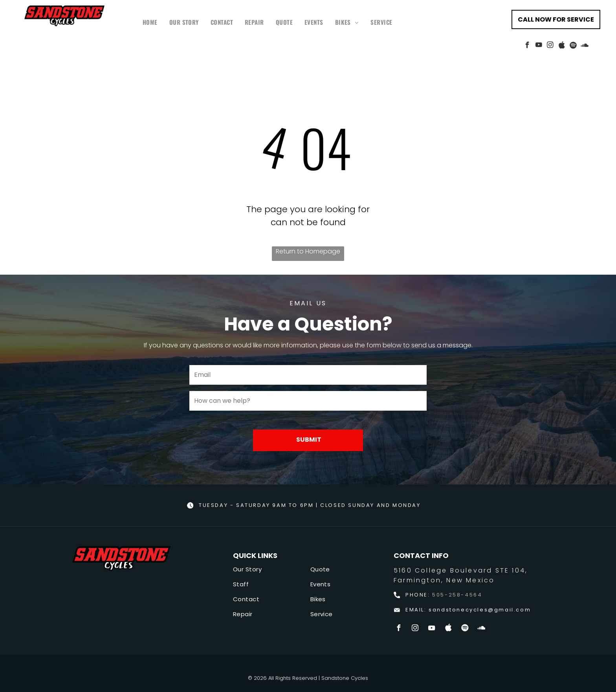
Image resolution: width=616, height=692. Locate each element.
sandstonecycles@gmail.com (480, 610)
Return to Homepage (308, 251)
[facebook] (527, 46)
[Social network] (562, 46)
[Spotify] (573, 46)
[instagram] (550, 46)
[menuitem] (150, 22)
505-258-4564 (457, 595)
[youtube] (539, 46)
